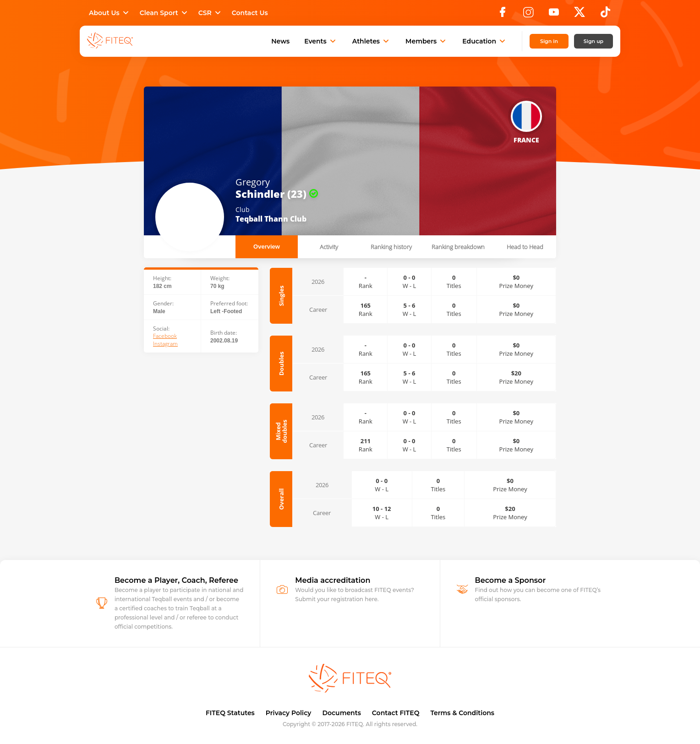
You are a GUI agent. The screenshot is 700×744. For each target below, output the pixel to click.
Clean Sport (164, 13)
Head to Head (525, 247)
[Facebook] (503, 15)
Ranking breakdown (458, 247)
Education (485, 41)
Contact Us (250, 13)
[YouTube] (554, 15)
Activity (329, 247)
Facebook (165, 336)
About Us (110, 13)
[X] (580, 15)
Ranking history (391, 247)
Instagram (165, 344)
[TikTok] (605, 15)
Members (427, 41)
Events (321, 41)
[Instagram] (528, 15)
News (280, 41)
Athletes (372, 41)
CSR (211, 13)
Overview (267, 247)
